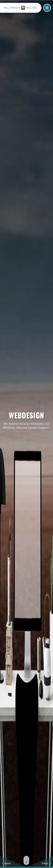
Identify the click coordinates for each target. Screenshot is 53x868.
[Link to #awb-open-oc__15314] (47, 8)
